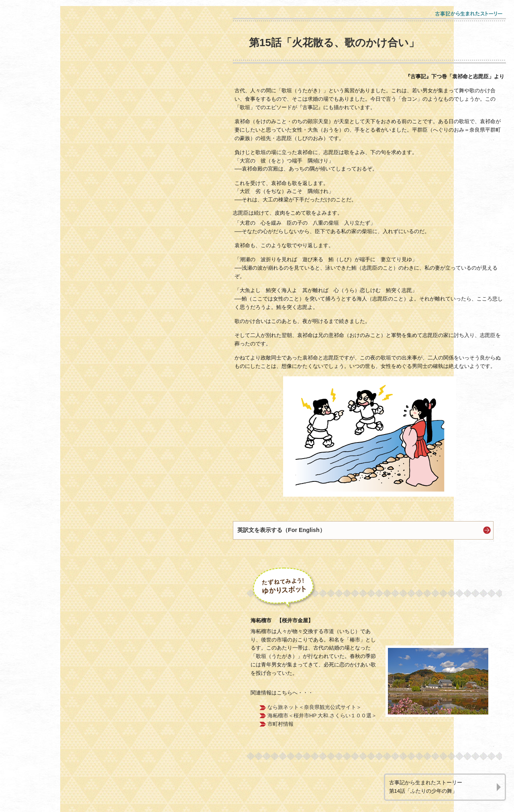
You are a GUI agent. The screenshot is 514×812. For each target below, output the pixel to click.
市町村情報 (280, 724)
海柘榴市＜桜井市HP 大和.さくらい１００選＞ (322, 716)
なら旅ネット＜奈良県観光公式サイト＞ (314, 707)
